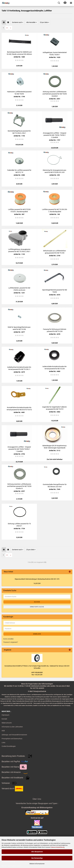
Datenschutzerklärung (58, 847)
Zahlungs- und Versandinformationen (14, 735)
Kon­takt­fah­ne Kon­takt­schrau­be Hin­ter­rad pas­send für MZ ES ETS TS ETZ (19, 409)
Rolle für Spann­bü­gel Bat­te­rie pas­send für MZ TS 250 (19, 328)
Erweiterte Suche (37, 607)
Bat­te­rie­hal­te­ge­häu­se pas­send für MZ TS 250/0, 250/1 (19, 132)
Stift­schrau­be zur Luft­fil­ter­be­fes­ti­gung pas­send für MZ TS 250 (55, 252)
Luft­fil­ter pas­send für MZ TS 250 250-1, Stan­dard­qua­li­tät (55, 210)
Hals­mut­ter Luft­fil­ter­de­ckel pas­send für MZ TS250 (19, 93)
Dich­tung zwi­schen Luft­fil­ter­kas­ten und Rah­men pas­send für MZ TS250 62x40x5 (55, 94)
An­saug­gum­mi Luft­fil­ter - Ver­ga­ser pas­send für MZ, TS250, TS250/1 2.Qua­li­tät (55, 135)
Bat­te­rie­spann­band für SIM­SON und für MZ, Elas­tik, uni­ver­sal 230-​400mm (19, 53)
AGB (3, 731)
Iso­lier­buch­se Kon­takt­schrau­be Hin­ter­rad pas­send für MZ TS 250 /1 (19, 368)
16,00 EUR (37, 583)
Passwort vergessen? (11, 642)
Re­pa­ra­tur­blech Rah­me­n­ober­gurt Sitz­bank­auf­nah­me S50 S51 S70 (37, 579)
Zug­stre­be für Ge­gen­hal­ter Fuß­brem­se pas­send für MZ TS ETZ (55, 408)
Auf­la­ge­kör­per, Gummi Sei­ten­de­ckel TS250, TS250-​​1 (55, 54)
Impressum (5, 715)
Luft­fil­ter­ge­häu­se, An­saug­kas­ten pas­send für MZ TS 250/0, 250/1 (19, 250)
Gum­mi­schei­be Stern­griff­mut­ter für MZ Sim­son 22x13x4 (55, 486)
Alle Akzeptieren (37, 852)
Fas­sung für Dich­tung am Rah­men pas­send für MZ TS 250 (55, 330)
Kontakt (4, 719)
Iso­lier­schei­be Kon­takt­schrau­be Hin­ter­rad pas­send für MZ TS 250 (55, 368)
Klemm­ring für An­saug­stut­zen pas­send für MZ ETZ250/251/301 (55, 171)
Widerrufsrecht (7, 723)
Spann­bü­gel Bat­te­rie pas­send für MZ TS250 (55, 291)
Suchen (37, 602)
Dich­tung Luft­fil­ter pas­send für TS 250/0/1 (19, 525)
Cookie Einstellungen (9, 746)
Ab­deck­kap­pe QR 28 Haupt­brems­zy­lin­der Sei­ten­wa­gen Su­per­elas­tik (55, 447)
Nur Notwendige (37, 858)
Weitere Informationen (37, 864)
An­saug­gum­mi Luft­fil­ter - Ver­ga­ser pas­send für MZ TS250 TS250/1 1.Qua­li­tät (19, 449)
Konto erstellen (8, 639)
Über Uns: (37, 799)
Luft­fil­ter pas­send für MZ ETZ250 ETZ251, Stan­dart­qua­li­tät (19, 210)
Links (3, 743)
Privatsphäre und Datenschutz (12, 739)
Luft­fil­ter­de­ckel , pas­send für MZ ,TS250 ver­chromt (19, 289)
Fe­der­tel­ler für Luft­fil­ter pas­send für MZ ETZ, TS (19, 171)
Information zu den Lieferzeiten (12, 727)
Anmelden (37, 634)
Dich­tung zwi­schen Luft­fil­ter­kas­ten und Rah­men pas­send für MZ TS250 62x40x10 (19, 486)
